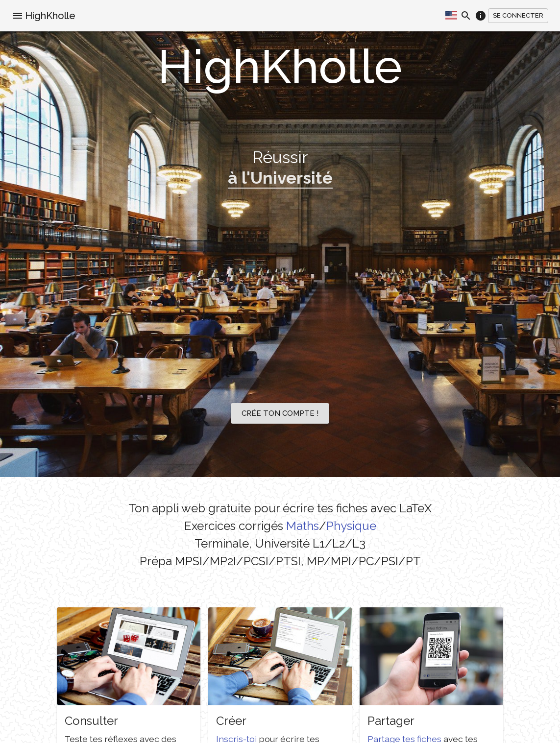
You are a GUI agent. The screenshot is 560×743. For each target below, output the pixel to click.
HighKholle (50, 16)
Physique (351, 526)
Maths (303, 526)
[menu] (18, 16)
